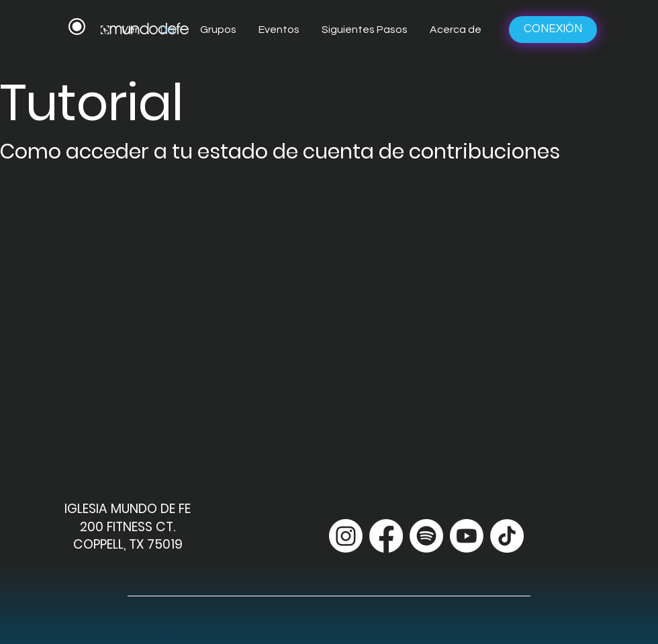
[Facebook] (386, 536)
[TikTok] (507, 536)
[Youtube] (467, 536)
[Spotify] (426, 536)
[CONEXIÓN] (553, 30)
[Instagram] (346, 536)
